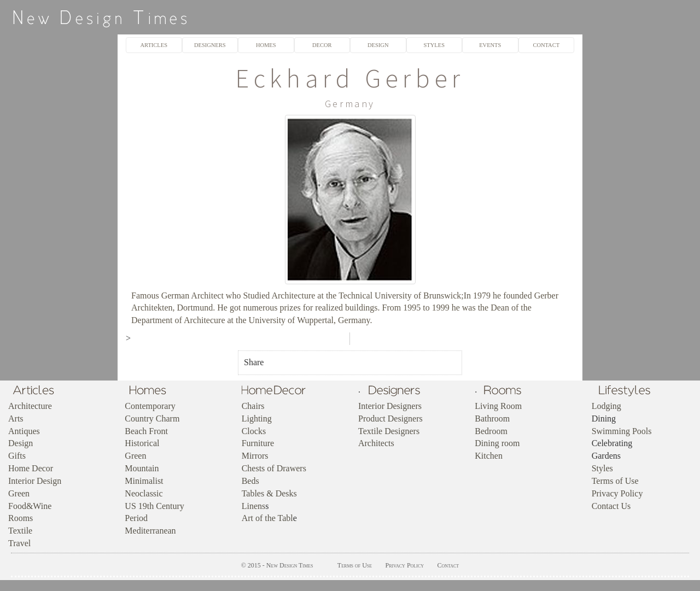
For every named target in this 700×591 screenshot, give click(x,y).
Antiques (24, 431)
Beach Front (146, 431)
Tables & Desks (269, 493)
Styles (602, 468)
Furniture (258, 443)
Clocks (254, 431)
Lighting (257, 419)
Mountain (142, 468)
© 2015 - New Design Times (277, 565)
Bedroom (491, 431)
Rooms (21, 518)
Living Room (498, 406)
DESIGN (378, 45)
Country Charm (152, 419)
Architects (376, 443)
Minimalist (144, 481)
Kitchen (489, 456)
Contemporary (150, 406)
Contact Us (611, 506)
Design (21, 443)
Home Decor (31, 468)
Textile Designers (389, 431)
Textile (20, 531)
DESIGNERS (210, 45)
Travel (19, 543)
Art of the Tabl (267, 518)
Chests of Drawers (274, 468)
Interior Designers (390, 406)
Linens (254, 506)
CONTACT (546, 45)
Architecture (30, 406)
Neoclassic (144, 493)
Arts (16, 419)
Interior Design (35, 481)
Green (19, 493)
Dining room (497, 443)
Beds (250, 481)
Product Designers (390, 419)
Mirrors (255, 456)
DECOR (322, 45)
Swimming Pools (622, 431)
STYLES (434, 45)
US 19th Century (154, 506)
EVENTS (490, 45)
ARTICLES (154, 45)
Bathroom (492, 419)
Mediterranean (150, 531)
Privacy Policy (617, 493)
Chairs (253, 406)
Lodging (606, 406)
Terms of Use (615, 481)
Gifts (17, 456)
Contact (448, 565)
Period (136, 518)
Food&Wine (30, 506)
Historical (142, 443)
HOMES (266, 45)
